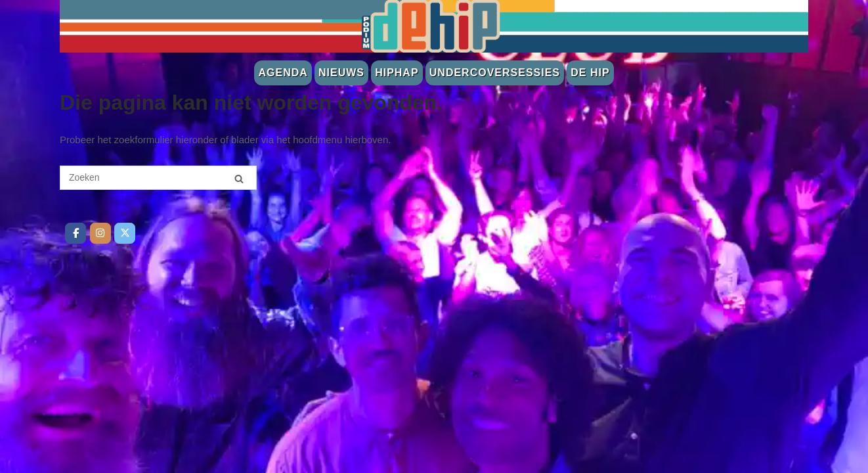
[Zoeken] (239, 178)
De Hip (590, 73)
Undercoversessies (495, 73)
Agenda (283, 73)
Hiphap (397, 73)
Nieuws (341, 73)
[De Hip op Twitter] (125, 233)
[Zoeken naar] (158, 178)
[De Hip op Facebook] (76, 233)
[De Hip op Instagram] (100, 233)
